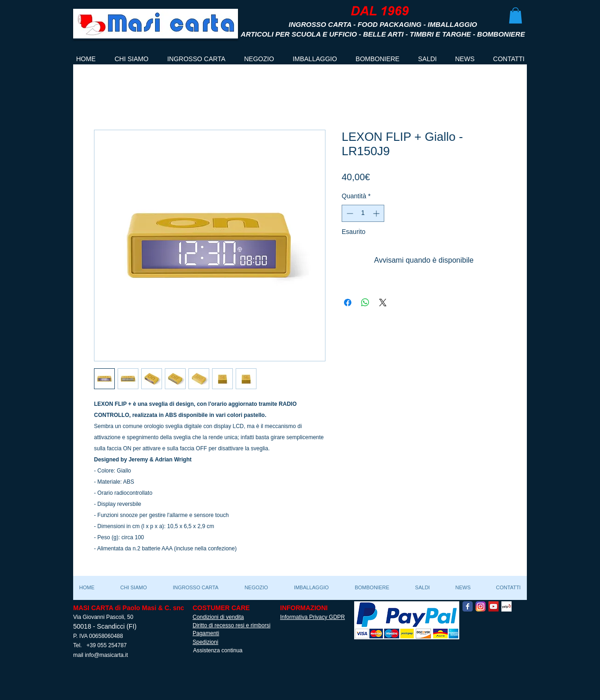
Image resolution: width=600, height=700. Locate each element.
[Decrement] (349, 213)
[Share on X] (383, 303)
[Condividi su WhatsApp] (365, 303)
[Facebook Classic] (468, 606)
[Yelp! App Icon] (506, 606)
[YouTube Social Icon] (494, 606)
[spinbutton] (363, 213)
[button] (516, 16)
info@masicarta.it (106, 655)
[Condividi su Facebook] (348, 303)
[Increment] (377, 213)
